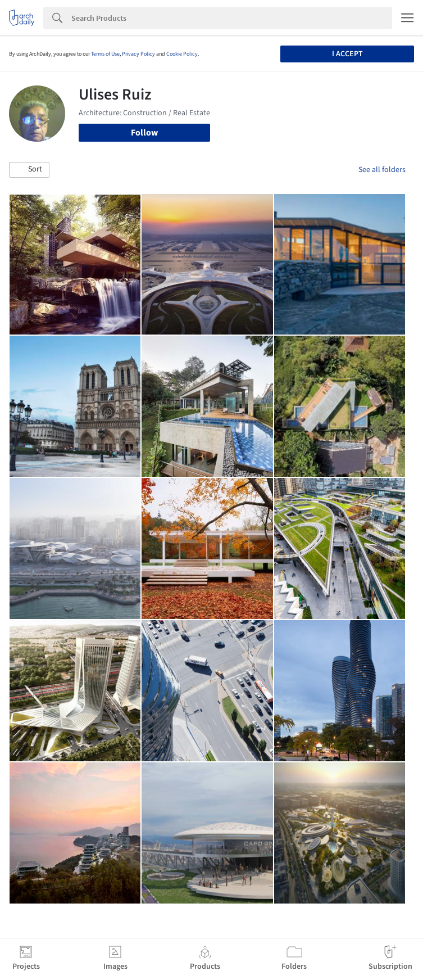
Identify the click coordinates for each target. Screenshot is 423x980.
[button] (29, 170)
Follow (144, 133)
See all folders (382, 170)
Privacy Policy (138, 54)
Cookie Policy (182, 54)
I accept (347, 54)
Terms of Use (105, 54)
